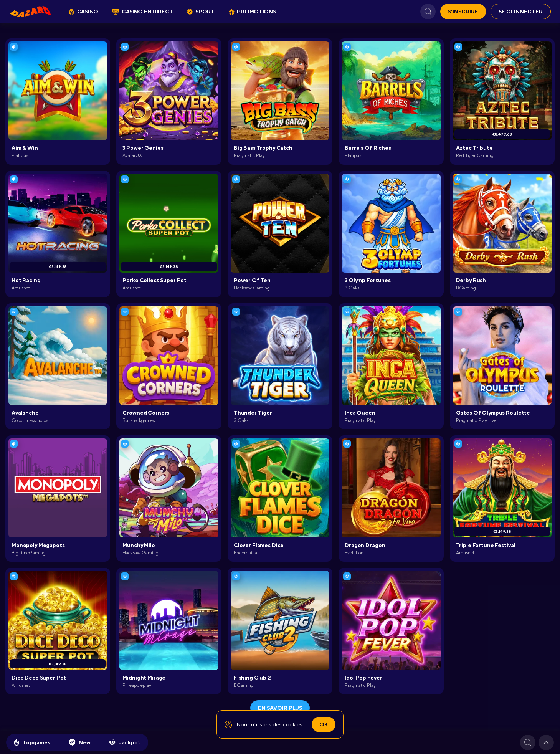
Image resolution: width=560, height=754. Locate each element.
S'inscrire (463, 12)
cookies (293, 724)
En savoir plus (280, 708)
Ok (324, 724)
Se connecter (521, 12)
